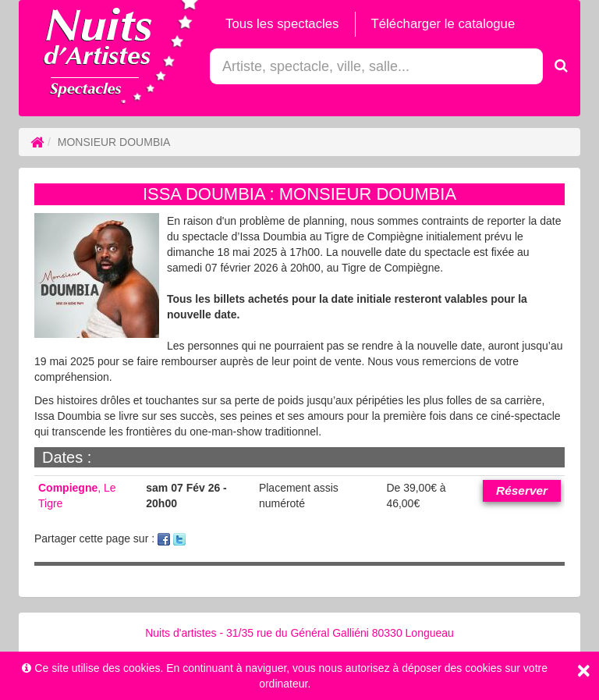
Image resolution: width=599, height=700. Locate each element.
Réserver (522, 490)
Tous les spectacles (282, 24)
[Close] (583, 670)
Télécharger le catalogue (443, 24)
